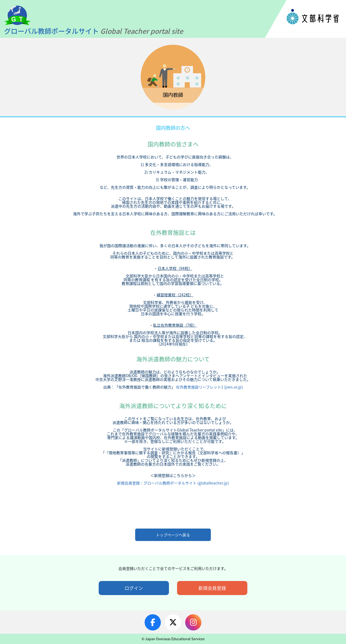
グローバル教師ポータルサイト (94, 31)
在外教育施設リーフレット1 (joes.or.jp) (209, 387)
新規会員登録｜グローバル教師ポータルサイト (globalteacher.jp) (173, 483)
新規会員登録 (212, 588)
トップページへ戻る (173, 535)
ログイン (134, 588)
